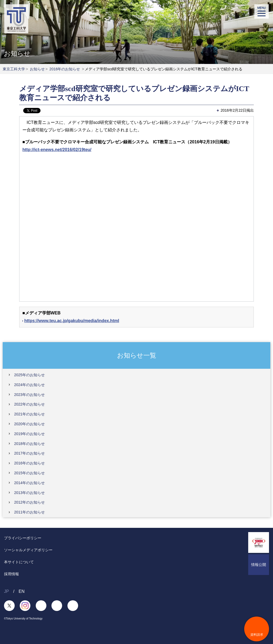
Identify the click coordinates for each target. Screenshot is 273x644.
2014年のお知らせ (29, 483)
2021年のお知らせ (29, 414)
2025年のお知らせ (29, 375)
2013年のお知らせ (29, 493)
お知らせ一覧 (137, 355)
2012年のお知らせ (29, 502)
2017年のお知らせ (29, 453)
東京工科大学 (14, 69)
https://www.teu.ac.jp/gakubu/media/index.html (72, 321)
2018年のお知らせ (29, 444)
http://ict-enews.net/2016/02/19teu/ (57, 150)
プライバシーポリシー (23, 538)
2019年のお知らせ (29, 434)
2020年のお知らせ (29, 424)
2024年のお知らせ (29, 385)
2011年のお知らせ (29, 512)
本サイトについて (19, 562)
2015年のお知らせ (29, 473)
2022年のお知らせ (29, 404)
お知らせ (37, 69)
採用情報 (11, 574)
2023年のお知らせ (29, 395)
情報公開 (259, 565)
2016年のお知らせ (65, 69)
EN (22, 591)
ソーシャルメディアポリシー (28, 550)
